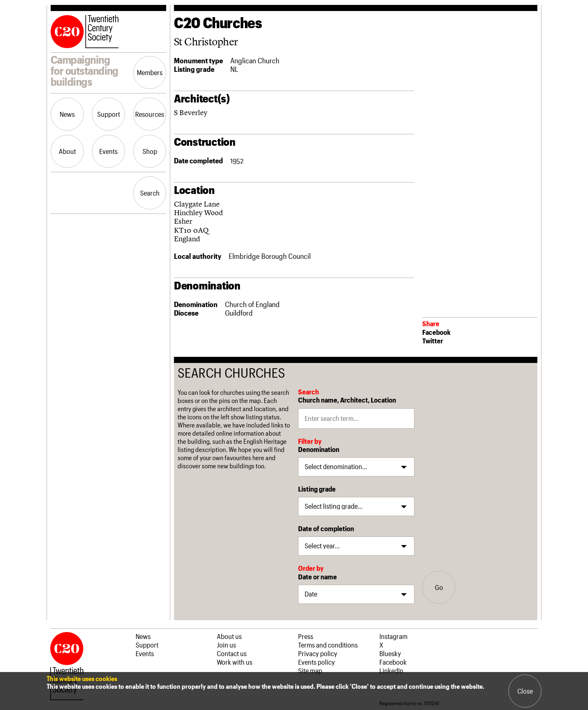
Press (306, 636)
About (67, 151)
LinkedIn (391, 670)
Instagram (393, 636)
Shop (150, 151)
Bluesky (390, 653)
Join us (226, 645)
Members (150, 72)
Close (525, 691)
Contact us (232, 653)
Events (108, 151)
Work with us (235, 662)
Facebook (436, 332)
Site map (310, 670)
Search (150, 193)
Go (439, 587)
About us (229, 636)
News (67, 114)
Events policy (316, 662)
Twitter (433, 341)
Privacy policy (318, 653)
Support (109, 114)
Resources (150, 114)
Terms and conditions (328, 645)
